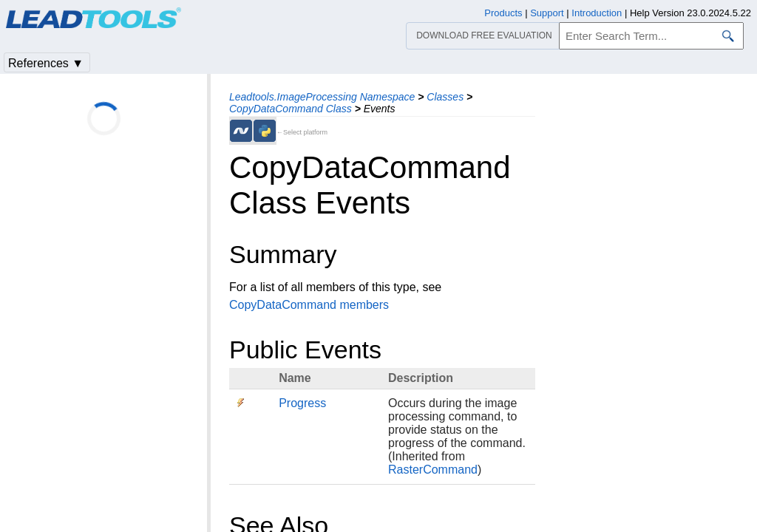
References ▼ (46, 63)
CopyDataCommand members (309, 305)
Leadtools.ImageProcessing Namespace (322, 97)
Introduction (597, 13)
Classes (445, 97)
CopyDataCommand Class (291, 109)
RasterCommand (433, 470)
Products (503, 13)
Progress (302, 403)
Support (547, 13)
